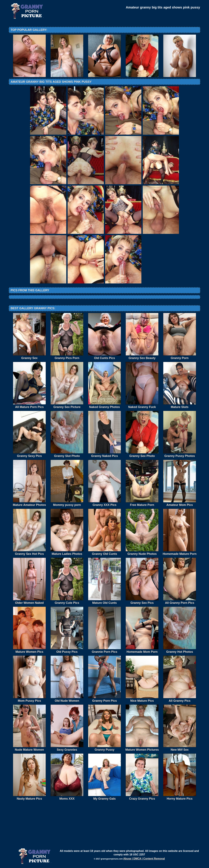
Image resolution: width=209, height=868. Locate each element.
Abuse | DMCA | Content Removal (144, 859)
